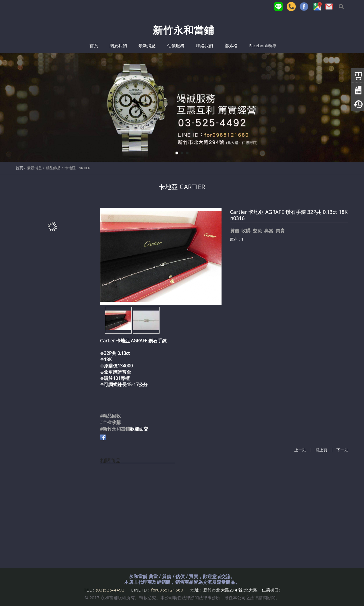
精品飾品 (53, 168)
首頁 (19, 168)
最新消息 (34, 168)
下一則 (342, 450)
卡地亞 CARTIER (77, 168)
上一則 (300, 450)
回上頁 (321, 450)
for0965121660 (167, 590)
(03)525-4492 (111, 590)
